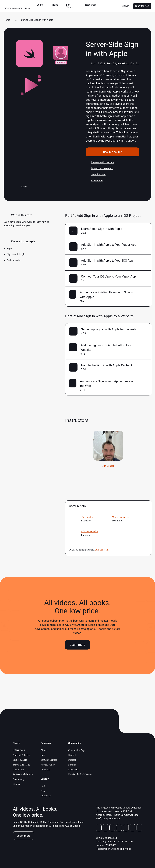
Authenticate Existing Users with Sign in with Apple (106, 295)
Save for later (96, 175)
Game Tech (18, 770)
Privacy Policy (48, 765)
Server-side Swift (21, 765)
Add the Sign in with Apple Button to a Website (106, 347)
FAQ (43, 791)
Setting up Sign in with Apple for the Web (108, 329)
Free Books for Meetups (80, 774)
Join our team (102, 550)
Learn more (77, 645)
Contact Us (46, 796)
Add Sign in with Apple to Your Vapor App (109, 245)
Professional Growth (23, 774)
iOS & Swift (19, 750)
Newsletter (73, 770)
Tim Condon (128, 141)
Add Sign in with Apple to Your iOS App (107, 261)
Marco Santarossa (120, 517)
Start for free (142, 6)
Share (22, 187)
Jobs (43, 755)
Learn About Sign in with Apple (102, 229)
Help (43, 786)
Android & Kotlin (22, 755)
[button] (41, 5)
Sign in (126, 6)
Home (7, 20)
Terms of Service (49, 760)
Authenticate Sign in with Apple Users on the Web (107, 384)
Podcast (72, 760)
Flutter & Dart (20, 760)
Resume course (113, 152)
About (44, 750)
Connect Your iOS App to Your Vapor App (109, 276)
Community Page (77, 750)
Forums (72, 765)
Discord (72, 755)
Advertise (45, 770)
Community (19, 779)
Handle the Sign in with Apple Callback (107, 365)
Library (16, 784)
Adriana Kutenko (90, 532)
